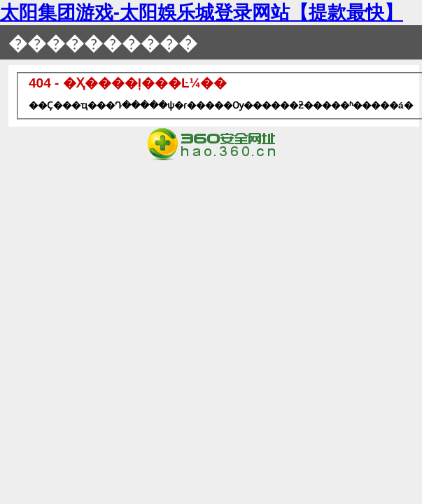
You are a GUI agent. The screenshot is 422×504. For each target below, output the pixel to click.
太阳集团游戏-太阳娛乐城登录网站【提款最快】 (202, 13)
